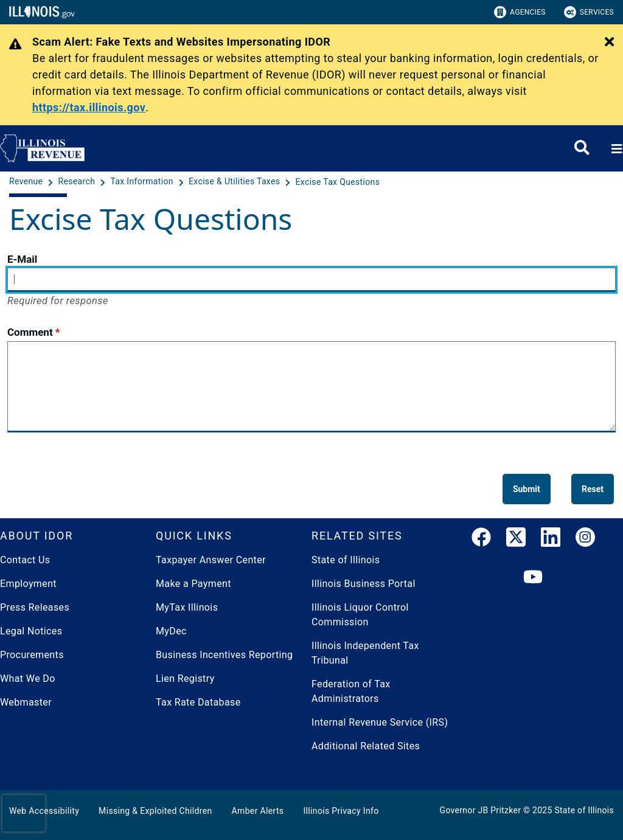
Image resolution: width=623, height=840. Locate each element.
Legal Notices (31, 631)
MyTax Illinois (187, 607)
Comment (30, 332)
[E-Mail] (311, 280)
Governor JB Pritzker (481, 810)
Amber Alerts (258, 811)
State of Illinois (346, 560)
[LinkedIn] (551, 540)
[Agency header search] (582, 148)
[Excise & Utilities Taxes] (235, 182)
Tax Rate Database (198, 702)
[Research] (78, 182)
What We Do (28, 679)
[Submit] (527, 489)
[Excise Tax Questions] (338, 182)
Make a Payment (193, 584)
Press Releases (35, 607)
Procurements (32, 655)
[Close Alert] (609, 43)
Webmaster (26, 702)
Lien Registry (185, 679)
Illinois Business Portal (364, 584)
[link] (481, 540)
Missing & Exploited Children (155, 811)
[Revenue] (27, 182)
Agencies (520, 12)
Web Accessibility (44, 811)
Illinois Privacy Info (341, 811)
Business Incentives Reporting (224, 655)
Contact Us (25, 560)
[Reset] (593, 489)
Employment (28, 584)
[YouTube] (533, 578)
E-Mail (22, 259)
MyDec (171, 631)
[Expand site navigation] (615, 148)
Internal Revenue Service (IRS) (380, 722)
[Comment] (311, 387)
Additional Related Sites (366, 746)
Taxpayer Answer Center (211, 560)
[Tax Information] (143, 182)
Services (589, 12)
